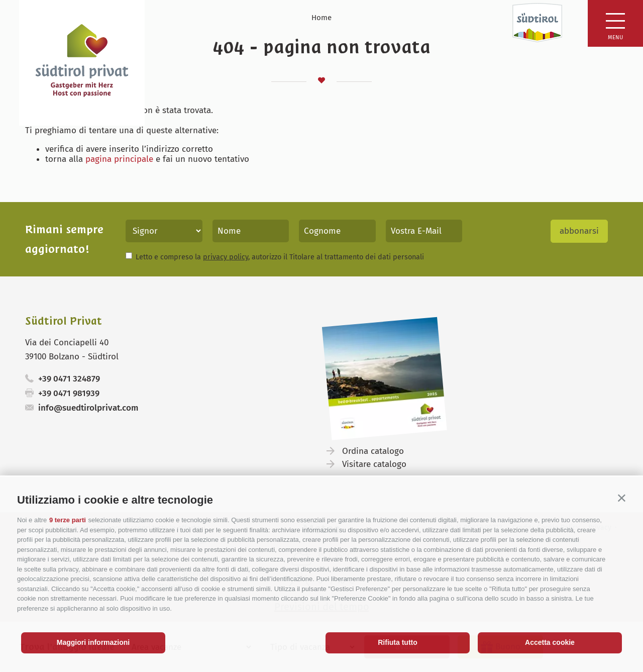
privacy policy (226, 257)
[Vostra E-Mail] (424, 231)
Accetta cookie (550, 642)
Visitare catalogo (374, 464)
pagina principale (119, 159)
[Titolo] (164, 231)
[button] (622, 498)
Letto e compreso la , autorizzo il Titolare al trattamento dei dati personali (280, 257)
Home (321, 18)
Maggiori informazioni (93, 642)
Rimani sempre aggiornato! (64, 239)
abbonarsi (579, 231)
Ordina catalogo (373, 451)
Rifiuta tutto (398, 642)
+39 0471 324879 (69, 379)
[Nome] (251, 231)
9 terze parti (68, 520)
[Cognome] (337, 231)
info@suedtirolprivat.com (88, 408)
